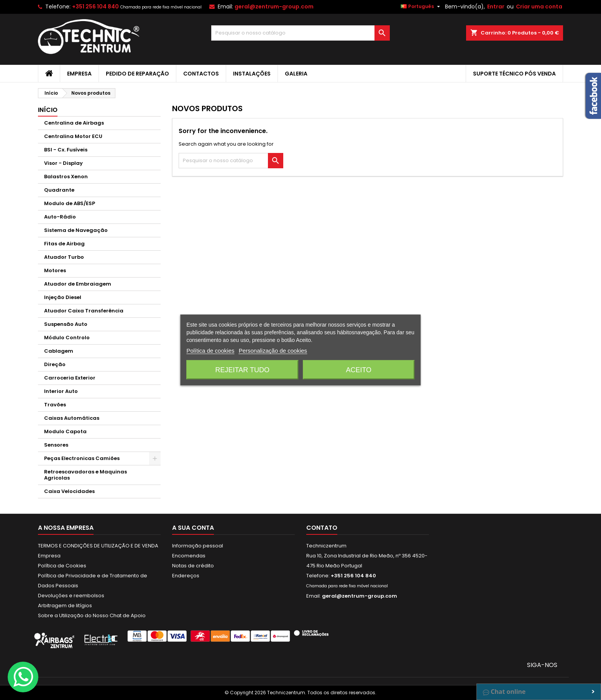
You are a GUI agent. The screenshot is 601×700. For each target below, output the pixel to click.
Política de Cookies (62, 566)
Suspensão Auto (66, 324)
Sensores (56, 445)
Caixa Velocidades (69, 491)
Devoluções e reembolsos (71, 596)
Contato (322, 528)
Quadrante (59, 190)
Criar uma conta (539, 7)
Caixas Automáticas (72, 418)
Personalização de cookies (273, 351)
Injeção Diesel (63, 297)
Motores (55, 270)
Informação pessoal (198, 546)
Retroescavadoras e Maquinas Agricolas (85, 475)
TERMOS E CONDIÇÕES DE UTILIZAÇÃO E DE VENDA (98, 546)
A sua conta (193, 528)
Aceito (359, 370)
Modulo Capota (65, 431)
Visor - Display (63, 163)
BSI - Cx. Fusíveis (66, 150)
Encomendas (189, 556)
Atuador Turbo (64, 257)
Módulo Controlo (67, 338)
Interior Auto (61, 391)
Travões (55, 405)
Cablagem (59, 351)
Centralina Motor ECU (73, 136)
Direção (55, 364)
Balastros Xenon (66, 177)
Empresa (79, 74)
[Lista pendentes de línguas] (421, 7)
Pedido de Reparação (137, 74)
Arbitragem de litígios (65, 606)
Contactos (201, 74)
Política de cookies (210, 351)
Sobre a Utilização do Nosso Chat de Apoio (92, 615)
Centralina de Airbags (74, 123)
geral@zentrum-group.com (274, 7)
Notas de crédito (193, 566)
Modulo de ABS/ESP (70, 203)
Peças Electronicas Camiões (82, 458)
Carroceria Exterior (70, 378)
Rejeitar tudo (242, 370)
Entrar (496, 7)
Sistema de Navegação (76, 230)
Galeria (296, 74)
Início (48, 110)
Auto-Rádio (60, 217)
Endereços (186, 576)
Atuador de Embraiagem (78, 284)
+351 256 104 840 (95, 7)
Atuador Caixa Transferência (84, 311)
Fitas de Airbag (64, 244)
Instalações (252, 74)
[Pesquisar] (301, 33)
